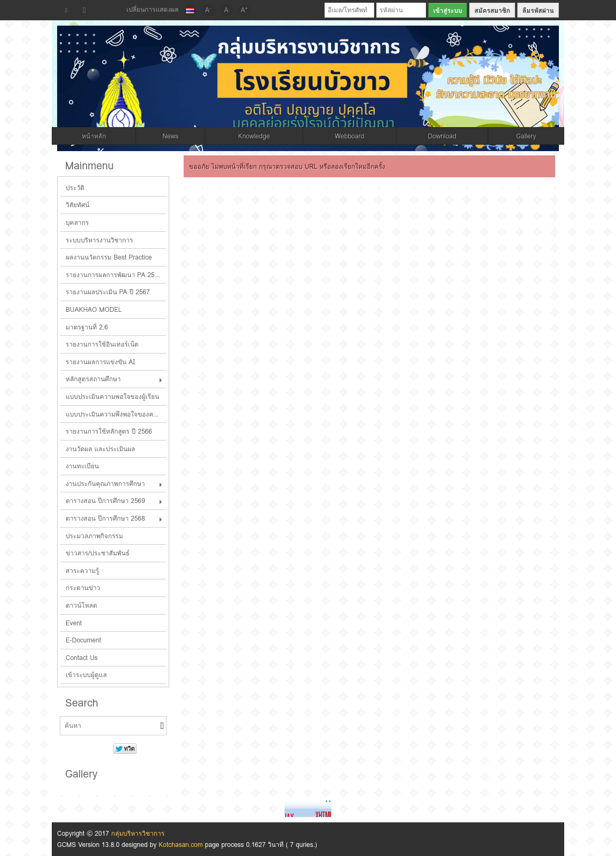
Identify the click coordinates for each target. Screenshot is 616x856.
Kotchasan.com (181, 845)
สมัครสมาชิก (492, 10)
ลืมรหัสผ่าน (538, 10)
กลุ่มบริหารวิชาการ (138, 833)
